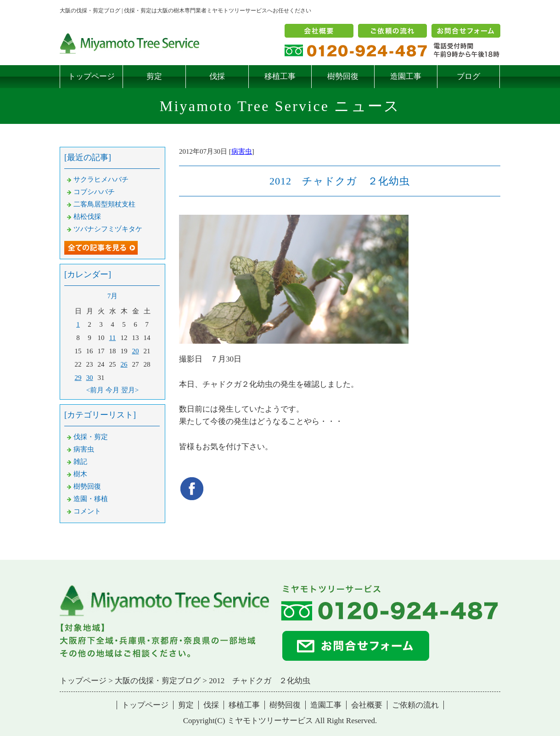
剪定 (154, 76)
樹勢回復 (343, 76)
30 (90, 378)
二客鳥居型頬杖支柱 (104, 204)
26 (124, 364)
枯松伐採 (87, 217)
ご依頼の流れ (415, 705)
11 (112, 338)
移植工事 (280, 76)
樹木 (80, 474)
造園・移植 (91, 499)
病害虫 (242, 151)
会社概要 (367, 705)
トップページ (91, 76)
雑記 (80, 462)
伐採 (217, 76)
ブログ (468, 76)
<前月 (95, 390)
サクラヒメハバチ (101, 179)
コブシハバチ (94, 192)
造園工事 (406, 76)
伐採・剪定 (91, 437)
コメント (87, 511)
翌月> (130, 390)
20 (136, 351)
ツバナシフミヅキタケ (108, 229)
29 (78, 378)
